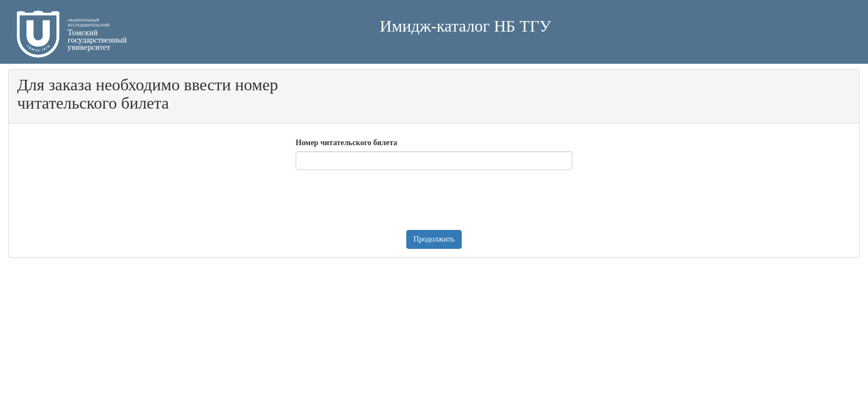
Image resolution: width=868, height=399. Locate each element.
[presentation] (380, 200)
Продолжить (434, 239)
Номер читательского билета (346, 143)
